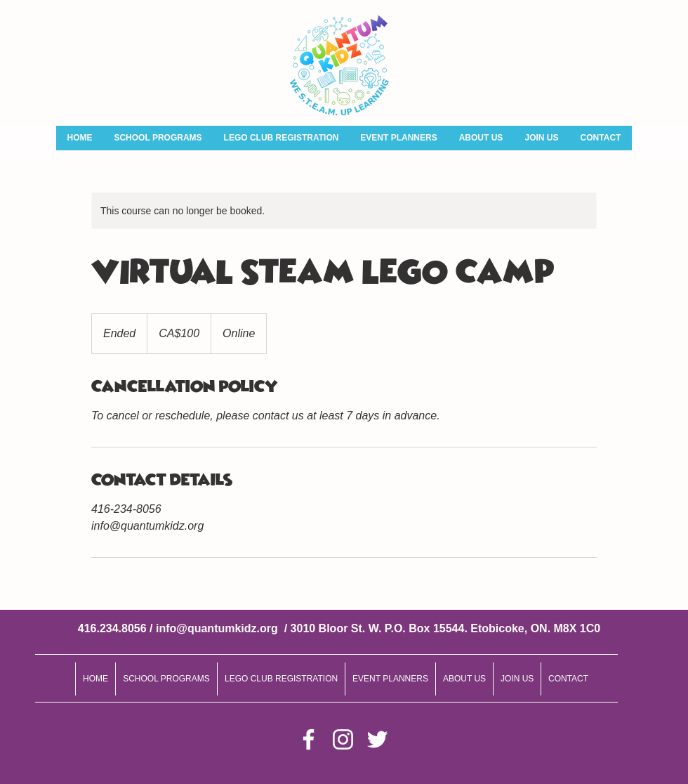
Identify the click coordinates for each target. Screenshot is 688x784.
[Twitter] (377, 739)
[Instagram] (343, 739)
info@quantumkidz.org (217, 628)
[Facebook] (309, 739)
